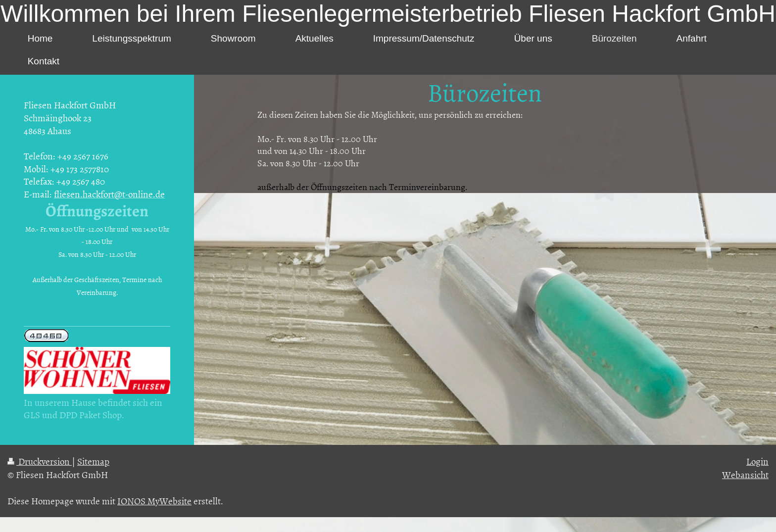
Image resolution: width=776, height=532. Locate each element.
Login (757, 461)
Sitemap (93, 461)
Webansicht (745, 474)
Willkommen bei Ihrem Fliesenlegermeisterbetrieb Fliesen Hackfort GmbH (388, 14)
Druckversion (40, 461)
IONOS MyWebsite (154, 501)
